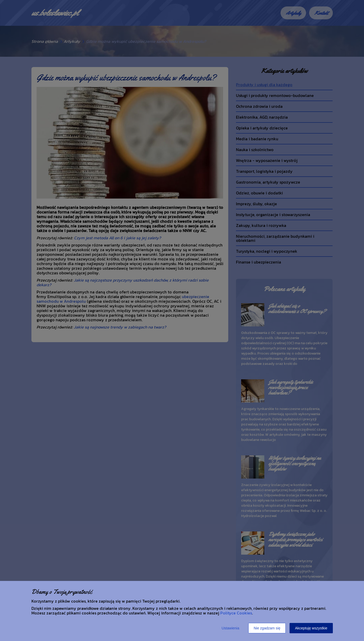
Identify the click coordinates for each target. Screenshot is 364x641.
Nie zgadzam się (267, 628)
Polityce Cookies (236, 613)
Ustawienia (230, 628)
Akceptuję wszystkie (311, 628)
